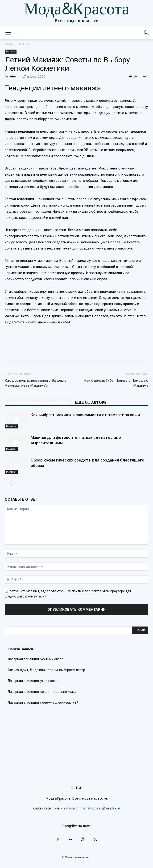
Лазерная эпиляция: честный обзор (35, 659)
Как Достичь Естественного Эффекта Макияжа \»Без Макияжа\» (36, 383)
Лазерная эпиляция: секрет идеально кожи (42, 692)
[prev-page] (8, 483)
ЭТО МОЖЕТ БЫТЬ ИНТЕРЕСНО (38, 402)
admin (14, 76)
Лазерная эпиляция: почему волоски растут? (43, 703)
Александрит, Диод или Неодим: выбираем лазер (46, 670)
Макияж (25, 44)
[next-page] (15, 483)
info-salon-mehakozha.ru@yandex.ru (92, 808)
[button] (8, 33)
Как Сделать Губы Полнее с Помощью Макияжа (116, 383)
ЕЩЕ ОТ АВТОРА (91, 402)
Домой (10, 44)
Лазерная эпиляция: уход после (33, 681)
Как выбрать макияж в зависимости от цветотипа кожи (85, 415)
